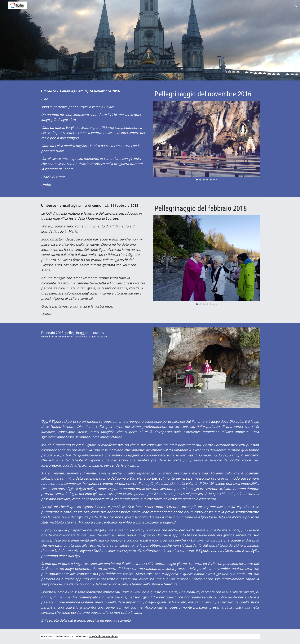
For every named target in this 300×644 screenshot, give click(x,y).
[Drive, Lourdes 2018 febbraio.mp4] (93, 374)
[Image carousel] (207, 141)
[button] (295, 5)
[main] (93, 138)
